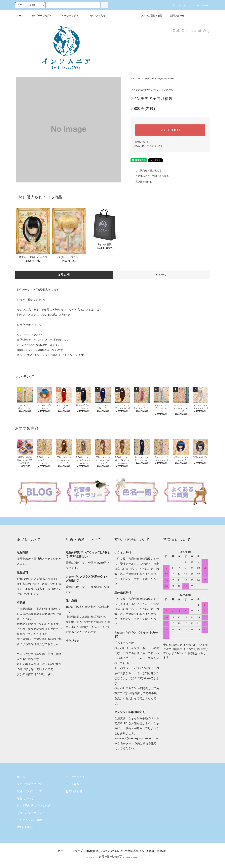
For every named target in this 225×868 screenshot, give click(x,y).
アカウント (177, 5)
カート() (200, 5)
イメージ (161, 275)
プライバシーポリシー (31, 813)
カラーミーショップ (70, 851)
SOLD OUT (170, 130)
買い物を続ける (141, 182)
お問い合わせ (175, 16)
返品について (142, 142)
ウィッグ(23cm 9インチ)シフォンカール (157, 78)
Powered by (112, 857)
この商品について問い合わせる (150, 176)
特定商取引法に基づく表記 (149, 146)
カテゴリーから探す (39, 16)
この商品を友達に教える (146, 170)
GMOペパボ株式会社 (128, 851)
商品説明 (64, 275)
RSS (20, 827)
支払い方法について (29, 784)
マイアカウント (75, 777)
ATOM (29, 827)
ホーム (20, 16)
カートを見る (74, 784)
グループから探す (67, 16)
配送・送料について (29, 791)
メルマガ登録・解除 (149, 16)
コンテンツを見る (93, 16)
